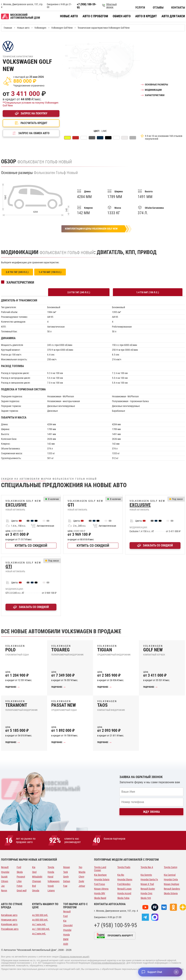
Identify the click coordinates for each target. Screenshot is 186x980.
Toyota (51, 867)
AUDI (66, 944)
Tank (65, 872)
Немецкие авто (9, 920)
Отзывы (158, 8)
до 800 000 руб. (40, 920)
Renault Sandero (172, 889)
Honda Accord (124, 893)
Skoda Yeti (146, 898)
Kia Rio (121, 875)
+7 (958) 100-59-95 (87, 6)
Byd (34, 886)
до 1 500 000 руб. (41, 929)
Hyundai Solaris (102, 879)
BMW (66, 939)
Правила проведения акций (74, 957)
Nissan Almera (101, 889)
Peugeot (21, 877)
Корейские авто (9, 924)
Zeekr (81, 881)
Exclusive (140, 505)
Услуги (140, 8)
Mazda (82, 872)
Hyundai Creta (171, 879)
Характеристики (155, 95)
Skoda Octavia (171, 893)
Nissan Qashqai (171, 884)
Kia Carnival (170, 875)
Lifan (19, 881)
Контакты (178, 8)
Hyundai (5, 872)
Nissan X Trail (147, 884)
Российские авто (10, 929)
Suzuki (4, 877)
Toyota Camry (171, 867)
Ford (19, 867)
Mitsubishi (37, 877)
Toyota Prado (124, 867)
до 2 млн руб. (39, 934)
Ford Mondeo (124, 884)
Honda (51, 872)
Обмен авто (122, 16)
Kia (34, 867)
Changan (37, 881)
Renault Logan (124, 889)
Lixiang (51, 891)
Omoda (36, 891)
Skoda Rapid (100, 898)
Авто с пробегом (95, 16)
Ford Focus (99, 884)
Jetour (82, 886)
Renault (5, 867)
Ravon (4, 891)
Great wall (22, 891)
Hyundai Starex (125, 879)
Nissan (67, 867)
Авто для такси (173, 16)
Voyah (51, 886)
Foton (20, 886)
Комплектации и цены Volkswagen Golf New (91, 229)
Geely (66, 877)
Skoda (20, 872)
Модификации (153, 90)
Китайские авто (9, 915)
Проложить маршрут (120, 936)
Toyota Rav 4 (147, 867)
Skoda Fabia (123, 898)
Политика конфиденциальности (108, 963)
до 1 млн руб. (39, 924)
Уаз (80, 867)
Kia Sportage (100, 875)
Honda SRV (100, 893)
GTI (9, 567)
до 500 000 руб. (40, 915)
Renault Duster (148, 889)
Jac (3, 886)
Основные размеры (156, 85)
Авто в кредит (146, 16)
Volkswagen (54, 881)
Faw (65, 886)
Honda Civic (146, 893)
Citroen (5, 881)
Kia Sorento (146, 875)
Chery (81, 877)
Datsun (67, 881)
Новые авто (69, 16)
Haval (50, 877)
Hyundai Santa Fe (149, 879)
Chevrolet (68, 925)
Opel (34, 872)
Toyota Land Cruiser (100, 869)
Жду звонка (151, 812)
